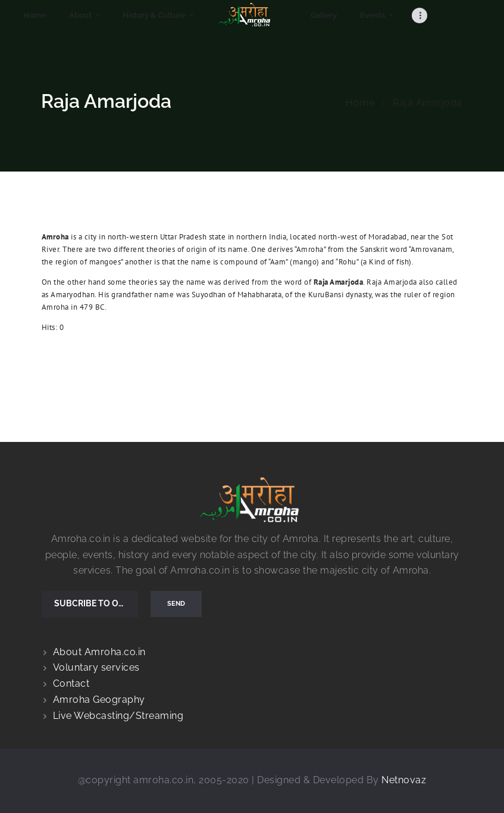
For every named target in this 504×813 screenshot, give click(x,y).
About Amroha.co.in (99, 652)
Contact (71, 683)
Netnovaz (404, 780)
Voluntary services (96, 667)
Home (360, 103)
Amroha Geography (99, 700)
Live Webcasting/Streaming (118, 716)
